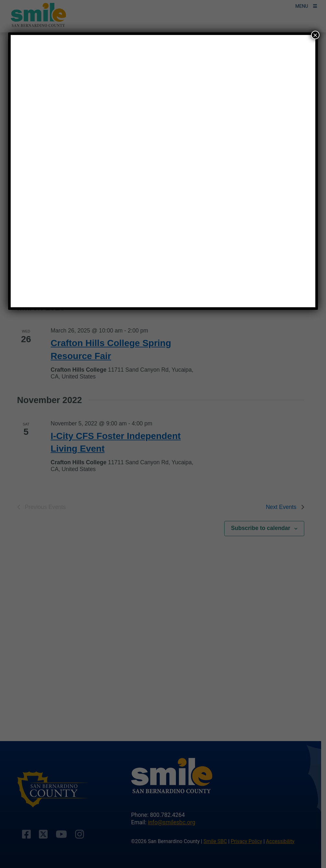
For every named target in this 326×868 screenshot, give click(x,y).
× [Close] (315, 35)
